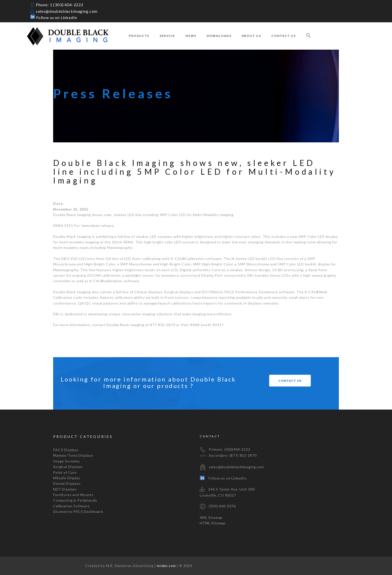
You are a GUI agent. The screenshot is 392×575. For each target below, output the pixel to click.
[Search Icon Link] (309, 36)
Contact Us (284, 36)
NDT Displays (65, 489)
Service (168, 36)
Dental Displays (67, 483)
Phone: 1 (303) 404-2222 (60, 5)
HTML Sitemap (213, 523)
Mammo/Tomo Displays (73, 455)
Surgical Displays (68, 467)
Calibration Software (71, 506)
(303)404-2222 (237, 449)
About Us (251, 36)
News (191, 36)
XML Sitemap (211, 517)
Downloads (219, 36)
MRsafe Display (67, 478)
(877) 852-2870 (243, 455)
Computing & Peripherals (75, 500)
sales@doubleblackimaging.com (67, 11)
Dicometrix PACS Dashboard (78, 511)
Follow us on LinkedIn (54, 17)
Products (139, 36)
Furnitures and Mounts (73, 495)
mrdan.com (166, 566)
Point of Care (65, 472)
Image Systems (67, 461)
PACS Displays (66, 450)
